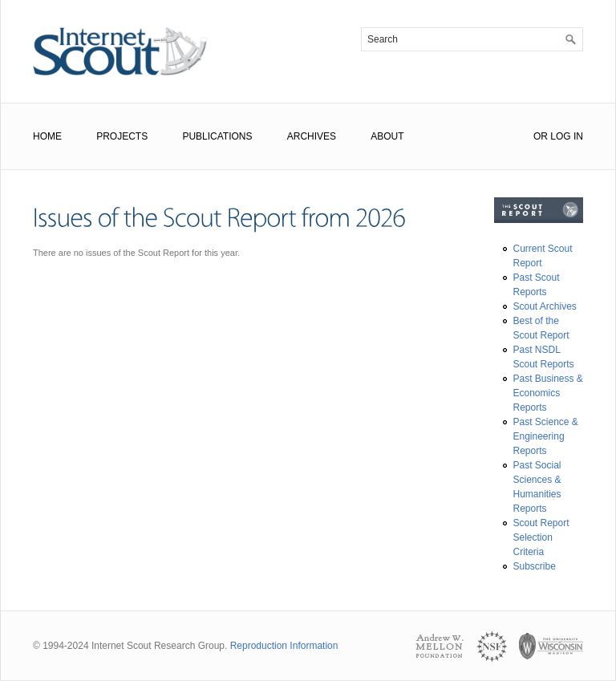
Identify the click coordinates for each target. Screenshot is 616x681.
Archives (312, 136)
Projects (122, 136)
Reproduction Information (284, 646)
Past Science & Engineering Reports (546, 436)
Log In (567, 136)
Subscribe (535, 566)
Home (47, 136)
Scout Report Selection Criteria (541, 537)
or (541, 136)
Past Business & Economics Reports (548, 393)
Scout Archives (545, 306)
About (387, 136)
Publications (217, 136)
